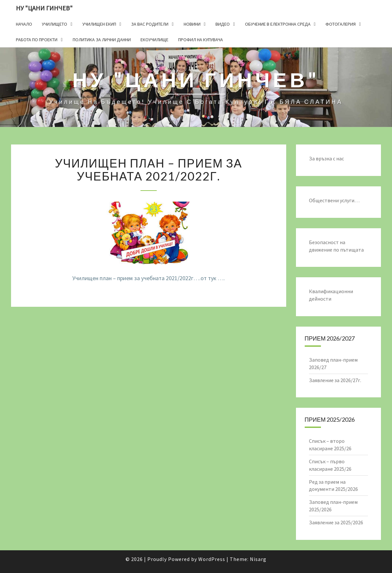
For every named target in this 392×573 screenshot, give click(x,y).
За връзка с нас (326, 158)
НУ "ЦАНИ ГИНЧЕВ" (44, 8)
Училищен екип (99, 24)
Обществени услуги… (334, 200)
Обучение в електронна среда (278, 24)
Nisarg (258, 559)
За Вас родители (150, 24)
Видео (223, 24)
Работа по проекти (37, 40)
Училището (55, 24)
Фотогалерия (341, 24)
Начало (24, 24)
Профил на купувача (201, 40)
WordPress (212, 559)
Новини (192, 24)
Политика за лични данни (102, 40)
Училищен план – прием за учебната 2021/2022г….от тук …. (149, 278)
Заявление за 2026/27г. (335, 380)
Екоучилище (154, 40)
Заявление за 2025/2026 (336, 522)
